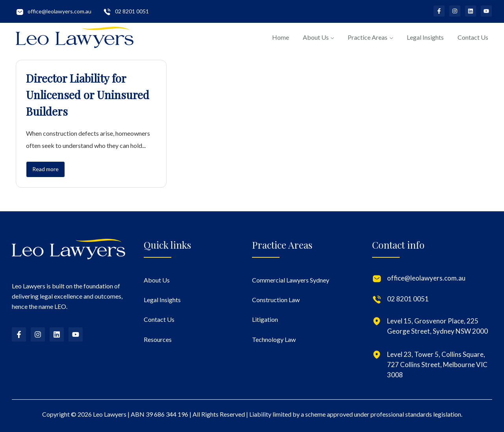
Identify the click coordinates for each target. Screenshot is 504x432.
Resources (158, 339)
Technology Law (274, 339)
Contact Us (473, 37)
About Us (316, 37)
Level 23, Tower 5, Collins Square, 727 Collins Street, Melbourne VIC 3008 (437, 365)
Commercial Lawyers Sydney (291, 280)
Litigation (265, 319)
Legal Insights (425, 37)
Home (281, 37)
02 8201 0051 (132, 11)
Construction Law (276, 300)
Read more (45, 169)
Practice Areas (368, 37)
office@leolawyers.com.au (59, 11)
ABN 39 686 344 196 (159, 414)
